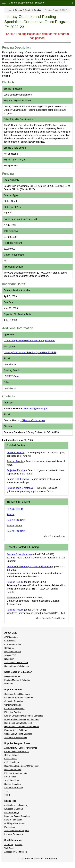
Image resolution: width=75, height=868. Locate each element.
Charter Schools (12, 755)
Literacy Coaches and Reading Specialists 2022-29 (30, 352)
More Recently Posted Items (50, 618)
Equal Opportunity (12, 652)
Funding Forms (15, 526)
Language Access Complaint (17, 816)
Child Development (13, 762)
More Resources (15, 834)
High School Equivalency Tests (18, 723)
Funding (38, 10)
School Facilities (12, 780)
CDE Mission (10, 641)
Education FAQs (12, 812)
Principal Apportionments (16, 773)
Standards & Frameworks (16, 738)
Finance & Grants (23, 10)
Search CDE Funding (18, 479)
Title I (7, 791)
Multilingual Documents (15, 823)
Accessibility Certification (16, 852)
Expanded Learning (13, 770)
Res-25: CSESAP (16, 520)
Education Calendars (14, 809)
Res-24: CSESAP (16, 531)
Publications (10, 827)
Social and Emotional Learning (18, 734)
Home (9, 10)
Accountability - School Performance (21, 748)
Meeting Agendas (12, 676)
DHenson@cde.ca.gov (33, 420)
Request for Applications (19, 554)
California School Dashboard (17, 694)
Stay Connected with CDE (16, 663)
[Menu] (4, 3)
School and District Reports (17, 831)
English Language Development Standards (24, 716)
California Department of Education (27, 3)
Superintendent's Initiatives (16, 666)
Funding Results (15, 461)
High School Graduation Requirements (22, 727)
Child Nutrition (11, 759)
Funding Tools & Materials (20, 488)
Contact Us (9, 648)
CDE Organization (13, 644)
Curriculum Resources (14, 708)
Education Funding (13, 712)
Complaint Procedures (14, 701)
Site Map (19, 845)
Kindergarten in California (16, 730)
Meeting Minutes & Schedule (17, 680)
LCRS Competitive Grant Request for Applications (29, 341)
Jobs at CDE (10, 655)
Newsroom (9, 659)
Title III (7, 795)
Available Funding (16, 453)
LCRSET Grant (11, 376)
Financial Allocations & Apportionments (22, 719)
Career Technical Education (17, 751)
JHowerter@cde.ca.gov (35, 409)
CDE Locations (11, 637)
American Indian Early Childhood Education (29, 567)
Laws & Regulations (13, 820)
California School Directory (16, 805)
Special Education (12, 784)
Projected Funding (16, 470)
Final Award (13, 598)
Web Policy (9, 848)
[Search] (72, 3)
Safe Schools (10, 777)
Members (9, 684)
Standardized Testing (14, 788)
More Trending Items (54, 536)
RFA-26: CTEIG (15, 509)
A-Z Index (9, 845)
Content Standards (13, 705)
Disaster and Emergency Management (22, 766)
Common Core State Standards (19, 698)
